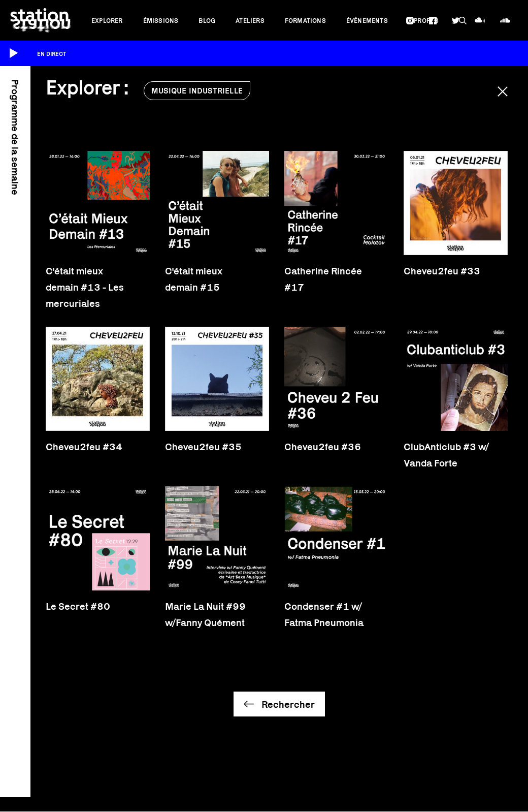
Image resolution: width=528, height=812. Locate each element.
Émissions (161, 21)
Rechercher (288, 704)
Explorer (107, 21)
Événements (367, 21)
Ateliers (250, 21)
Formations (305, 21)
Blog (207, 21)
